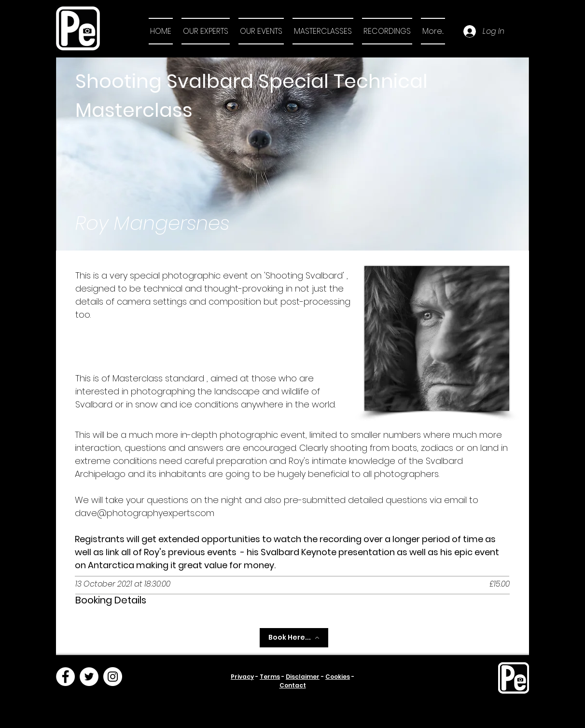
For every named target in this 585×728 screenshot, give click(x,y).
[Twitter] (89, 677)
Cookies (338, 677)
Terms (270, 677)
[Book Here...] (294, 638)
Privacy (242, 677)
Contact (293, 685)
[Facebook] (65, 677)
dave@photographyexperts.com (145, 513)
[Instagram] (113, 677)
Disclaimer (303, 677)
